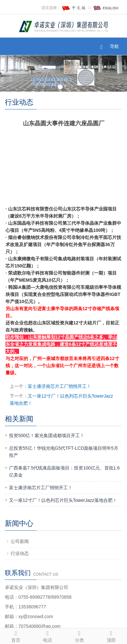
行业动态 (20, 553)
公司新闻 (20, 541)
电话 (48, 636)
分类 (79, 636)
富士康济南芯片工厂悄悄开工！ (59, 386)
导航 (114, 46)
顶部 (111, 636)
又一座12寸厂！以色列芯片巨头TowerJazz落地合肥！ (63, 500)
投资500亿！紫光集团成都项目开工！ (47, 435)
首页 (16, 636)
